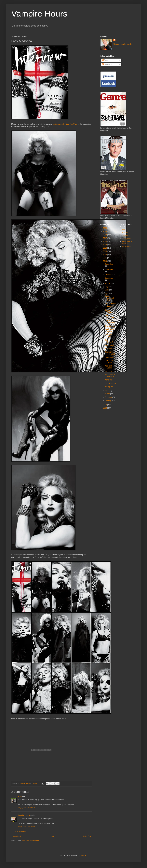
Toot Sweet (109, 307)
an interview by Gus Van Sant (65, 124)
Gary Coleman (110, 303)
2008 (105, 408)
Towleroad (126, 236)
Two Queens (109, 357)
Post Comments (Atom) (30, 840)
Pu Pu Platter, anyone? (110, 330)
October (108, 275)
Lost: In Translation (110, 322)
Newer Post (16, 836)
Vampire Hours (39, 14)
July (107, 287)
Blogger (84, 855)
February (109, 397)
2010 (105, 261)
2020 (105, 228)
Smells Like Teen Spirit (110, 353)
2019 (105, 231)
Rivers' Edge (109, 345)
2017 (105, 238)
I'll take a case (110, 326)
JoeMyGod (127, 239)
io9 (124, 230)
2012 (105, 255)
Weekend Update (108, 367)
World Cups (109, 380)
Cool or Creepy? (109, 341)
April (107, 391)
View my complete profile (123, 44)
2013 (105, 251)
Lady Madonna (110, 383)
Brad (20, 796)
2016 (105, 241)
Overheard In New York (127, 242)
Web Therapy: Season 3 (110, 376)
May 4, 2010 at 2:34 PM (27, 808)
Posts (105, 60)
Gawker (125, 233)
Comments (107, 64)
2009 (105, 405)
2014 (105, 248)
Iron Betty (108, 371)
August (108, 283)
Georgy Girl (109, 387)
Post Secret (127, 246)
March (108, 394)
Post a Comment (21, 831)
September (109, 278)
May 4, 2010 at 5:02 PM (27, 827)
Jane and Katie (108, 336)
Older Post (87, 836)
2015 (105, 245)
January (108, 400)
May (107, 293)
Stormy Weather (109, 311)
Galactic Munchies (109, 316)
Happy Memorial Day (109, 298)
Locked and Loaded (109, 362)
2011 (105, 258)
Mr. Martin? (109, 349)
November (109, 269)
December (109, 264)
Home (52, 836)
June (107, 290)
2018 (105, 235)
